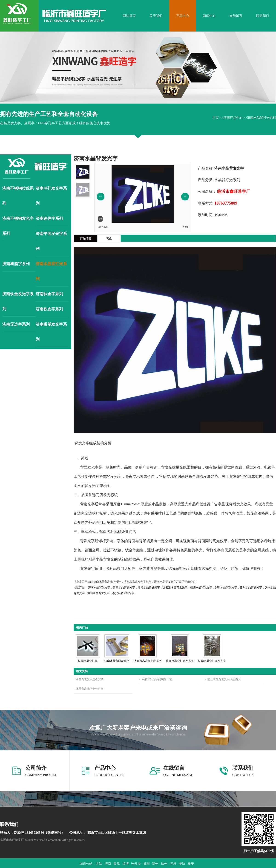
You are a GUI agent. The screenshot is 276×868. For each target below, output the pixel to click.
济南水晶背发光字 (99, 587)
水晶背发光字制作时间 (90, 689)
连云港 (136, 864)
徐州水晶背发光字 (251, 587)
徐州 (164, 864)
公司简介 (36, 768)
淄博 (126, 864)
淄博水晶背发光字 (149, 587)
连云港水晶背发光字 (175, 587)
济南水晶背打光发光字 (148, 661)
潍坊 (182, 864)
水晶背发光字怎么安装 (90, 679)
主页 (216, 118)
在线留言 (174, 768)
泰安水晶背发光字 (123, 593)
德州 (147, 864)
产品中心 (105, 768)
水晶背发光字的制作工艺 (157, 679)
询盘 (109, 238)
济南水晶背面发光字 (117, 661)
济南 (108, 864)
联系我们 (243, 768)
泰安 (191, 864)
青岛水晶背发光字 (124, 587)
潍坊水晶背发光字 (98, 593)
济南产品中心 (233, 118)
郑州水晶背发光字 (226, 587)
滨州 (173, 864)
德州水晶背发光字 (201, 587)
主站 (99, 864)
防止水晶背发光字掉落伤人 (224, 679)
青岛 (117, 864)
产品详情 (86, 238)
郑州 (155, 864)
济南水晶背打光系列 (262, 118)
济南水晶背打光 (88, 661)
